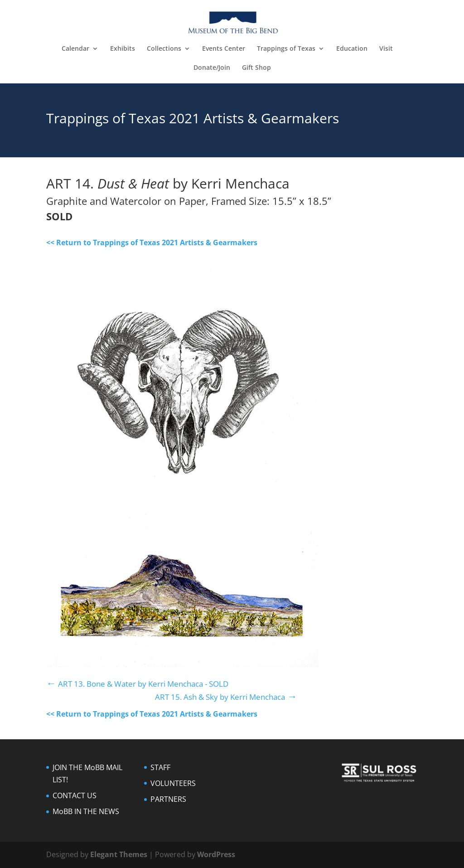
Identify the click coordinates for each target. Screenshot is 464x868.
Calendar (75, 49)
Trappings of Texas (286, 49)
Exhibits (123, 49)
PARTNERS (168, 799)
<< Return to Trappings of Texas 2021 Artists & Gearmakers (152, 242)
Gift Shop (256, 68)
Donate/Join (212, 68)
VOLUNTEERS (173, 783)
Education (352, 49)
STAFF (160, 767)
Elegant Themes (119, 854)
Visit (386, 49)
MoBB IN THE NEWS (86, 811)
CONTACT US (75, 795)
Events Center (224, 49)
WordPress (216, 854)
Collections (164, 49)
